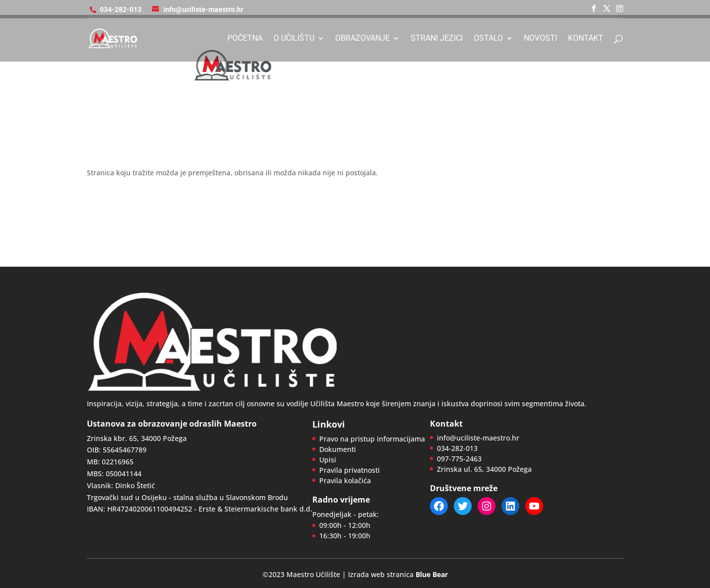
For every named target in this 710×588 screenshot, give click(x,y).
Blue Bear (432, 574)
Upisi (328, 460)
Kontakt (586, 39)
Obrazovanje (362, 39)
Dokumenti (338, 449)
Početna (245, 39)
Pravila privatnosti (350, 470)
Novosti (540, 39)
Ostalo (488, 39)
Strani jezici (437, 39)
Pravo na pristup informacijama (372, 439)
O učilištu (294, 39)
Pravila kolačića (345, 480)
